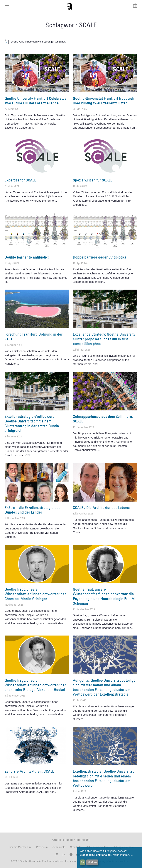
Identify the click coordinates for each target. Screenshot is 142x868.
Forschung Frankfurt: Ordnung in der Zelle (34, 337)
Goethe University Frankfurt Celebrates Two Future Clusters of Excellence (35, 101)
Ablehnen (92, 862)
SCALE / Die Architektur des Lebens (101, 508)
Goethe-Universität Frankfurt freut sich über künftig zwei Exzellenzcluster (104, 101)
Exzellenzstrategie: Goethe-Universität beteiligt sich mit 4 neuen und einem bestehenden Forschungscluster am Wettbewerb (103, 778)
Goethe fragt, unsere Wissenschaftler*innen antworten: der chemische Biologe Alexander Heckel (35, 685)
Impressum (71, 861)
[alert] (71, 42)
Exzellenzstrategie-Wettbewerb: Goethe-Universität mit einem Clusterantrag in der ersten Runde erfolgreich (32, 423)
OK (83, 862)
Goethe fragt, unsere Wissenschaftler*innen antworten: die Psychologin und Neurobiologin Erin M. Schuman (104, 596)
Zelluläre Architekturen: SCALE (29, 771)
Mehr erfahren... (122, 855)
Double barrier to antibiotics (27, 257)
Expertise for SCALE (20, 180)
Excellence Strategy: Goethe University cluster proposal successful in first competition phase (104, 339)
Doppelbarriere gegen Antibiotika (100, 257)
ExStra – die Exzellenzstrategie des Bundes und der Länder (32, 510)
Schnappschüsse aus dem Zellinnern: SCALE (103, 419)
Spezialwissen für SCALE (93, 180)
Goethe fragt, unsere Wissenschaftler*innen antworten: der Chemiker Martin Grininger (35, 594)
